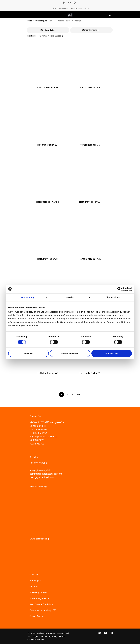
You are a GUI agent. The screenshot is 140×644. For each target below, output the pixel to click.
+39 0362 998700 (38, 463)
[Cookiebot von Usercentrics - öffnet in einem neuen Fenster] (119, 289)
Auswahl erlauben (70, 353)
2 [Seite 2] (68, 394)
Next (79, 394)
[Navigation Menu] (29, 15)
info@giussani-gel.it (40, 470)
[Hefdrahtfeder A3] (90, 62)
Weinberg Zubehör (43, 21)
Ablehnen (28, 353)
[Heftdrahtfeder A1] (48, 234)
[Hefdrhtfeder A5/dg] (48, 176)
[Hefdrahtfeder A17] (48, 62)
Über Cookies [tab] (113, 297)
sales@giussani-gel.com (42, 477)
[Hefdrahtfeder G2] (48, 119)
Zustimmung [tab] (27, 297)
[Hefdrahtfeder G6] (90, 119)
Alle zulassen (112, 353)
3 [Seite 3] (72, 394)
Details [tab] (70, 297)
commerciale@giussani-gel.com (46, 474)
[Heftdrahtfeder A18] (90, 234)
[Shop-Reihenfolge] (91, 30)
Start (30, 21)
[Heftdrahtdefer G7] (90, 176)
